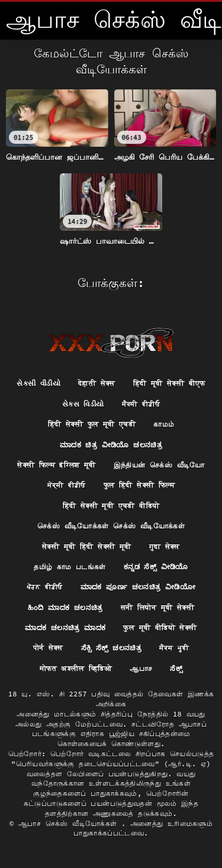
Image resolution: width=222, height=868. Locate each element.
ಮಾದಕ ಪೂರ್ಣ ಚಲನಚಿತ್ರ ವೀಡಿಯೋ (138, 587)
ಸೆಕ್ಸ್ (176, 668)
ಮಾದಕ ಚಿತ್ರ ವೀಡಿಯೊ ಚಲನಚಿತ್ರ (111, 445)
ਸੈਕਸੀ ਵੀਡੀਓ (141, 404)
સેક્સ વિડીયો (83, 404)
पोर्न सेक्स (48, 648)
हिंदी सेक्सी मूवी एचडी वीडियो (111, 506)
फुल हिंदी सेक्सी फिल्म (139, 485)
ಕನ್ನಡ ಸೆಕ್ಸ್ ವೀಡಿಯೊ (156, 567)
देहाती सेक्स (97, 383)
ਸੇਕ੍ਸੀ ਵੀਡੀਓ (67, 485)
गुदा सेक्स (165, 546)
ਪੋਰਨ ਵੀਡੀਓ (45, 587)
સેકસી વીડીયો (38, 383)
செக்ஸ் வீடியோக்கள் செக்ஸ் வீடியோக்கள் (111, 526)
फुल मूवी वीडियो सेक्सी (160, 627)
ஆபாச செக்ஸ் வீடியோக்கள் (70, 823)
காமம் (164, 424)
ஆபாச (141, 668)
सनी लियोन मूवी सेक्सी (157, 607)
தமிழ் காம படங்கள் (70, 567)
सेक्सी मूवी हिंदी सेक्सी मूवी (86, 546)
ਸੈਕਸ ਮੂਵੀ (174, 648)
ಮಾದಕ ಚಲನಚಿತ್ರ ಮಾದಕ (65, 627)
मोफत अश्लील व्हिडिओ (76, 668)
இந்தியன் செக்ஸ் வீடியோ (159, 465)
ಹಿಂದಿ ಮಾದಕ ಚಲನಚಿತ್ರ (65, 607)
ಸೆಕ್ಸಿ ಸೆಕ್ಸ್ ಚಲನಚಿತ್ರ (111, 648)
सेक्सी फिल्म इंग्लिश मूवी (57, 465)
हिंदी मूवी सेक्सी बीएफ (169, 383)
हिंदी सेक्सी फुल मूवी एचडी (92, 424)
